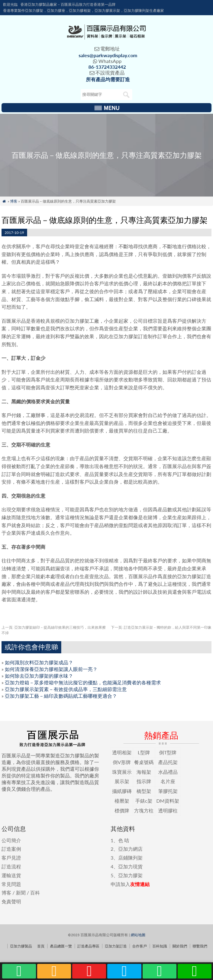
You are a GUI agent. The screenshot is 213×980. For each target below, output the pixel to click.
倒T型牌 (168, 752)
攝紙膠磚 (122, 791)
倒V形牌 (122, 762)
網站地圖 (138, 935)
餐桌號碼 (144, 762)
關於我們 (180, 946)
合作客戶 (140, 946)
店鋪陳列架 (130, 858)
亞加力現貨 (130, 866)
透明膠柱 (168, 810)
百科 (35, 893)
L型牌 (144, 752)
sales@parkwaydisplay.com (108, 55)
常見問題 (11, 884)
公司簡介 (11, 840)
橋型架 (144, 791)
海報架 (144, 772)
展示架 (122, 781)
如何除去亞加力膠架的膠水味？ (39, 676)
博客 (14, 201)
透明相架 (122, 752)
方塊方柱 (144, 810)
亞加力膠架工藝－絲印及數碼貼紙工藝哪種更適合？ (61, 696)
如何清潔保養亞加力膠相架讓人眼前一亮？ (51, 669)
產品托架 (168, 762)
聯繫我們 (200, 946)
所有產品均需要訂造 (108, 79)
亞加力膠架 (130, 875)
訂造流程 (11, 866)
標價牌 (122, 810)
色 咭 (124, 840)
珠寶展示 (122, 772)
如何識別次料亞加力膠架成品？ (39, 662)
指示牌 (144, 781)
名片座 (168, 781)
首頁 (41, 946)
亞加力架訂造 (116, 946)
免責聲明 (11, 901)
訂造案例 (11, 849)
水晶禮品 (168, 772)
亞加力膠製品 (21, 946)
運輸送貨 (11, 875)
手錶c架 (144, 801)
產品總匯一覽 (61, 946)
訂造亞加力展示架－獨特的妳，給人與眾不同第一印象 (161, 627)
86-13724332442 (107, 67)
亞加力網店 (130, 849)
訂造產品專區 (88, 946)
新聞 (21, 893)
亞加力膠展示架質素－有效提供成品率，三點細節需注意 (66, 689)
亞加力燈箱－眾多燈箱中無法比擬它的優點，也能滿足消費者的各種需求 (83, 682)
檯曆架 (122, 801)
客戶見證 (11, 858)
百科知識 (160, 946)
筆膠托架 (168, 791)
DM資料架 (168, 801)
